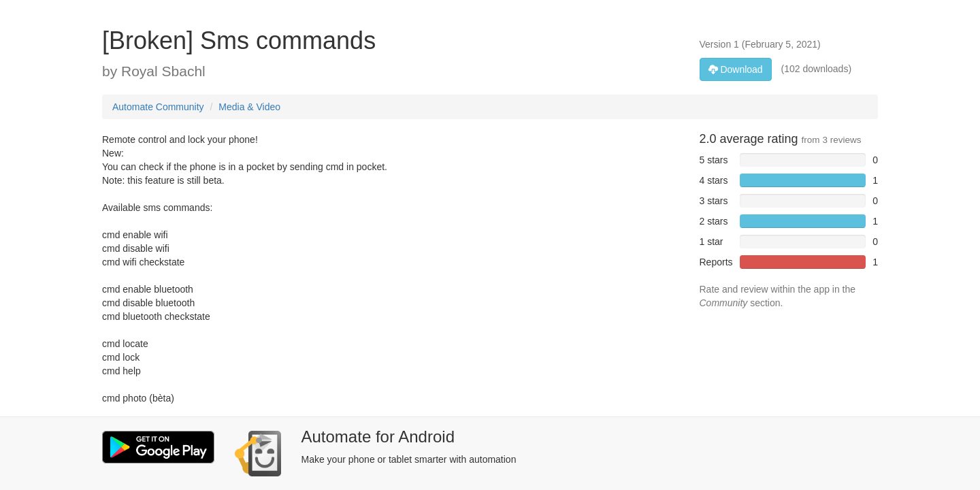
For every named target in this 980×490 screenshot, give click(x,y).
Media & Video (249, 107)
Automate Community (158, 107)
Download (736, 69)
